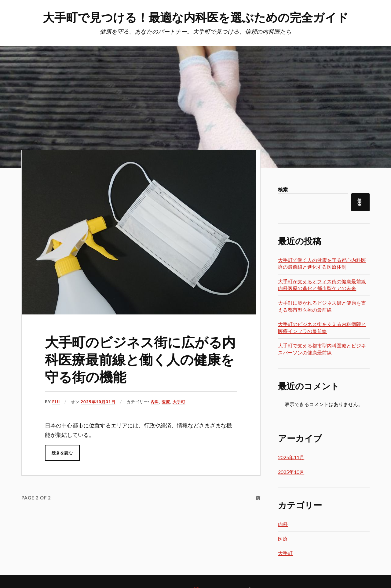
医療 (166, 402)
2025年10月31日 (98, 402)
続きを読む (62, 453)
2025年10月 (291, 472)
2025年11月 (291, 457)
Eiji (56, 402)
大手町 (179, 402)
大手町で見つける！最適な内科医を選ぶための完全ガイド (196, 17)
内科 (155, 402)
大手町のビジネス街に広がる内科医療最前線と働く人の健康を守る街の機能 (140, 359)
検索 (283, 189)
